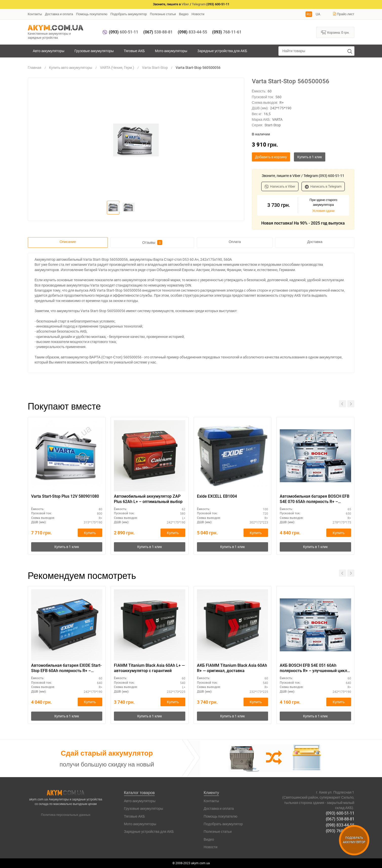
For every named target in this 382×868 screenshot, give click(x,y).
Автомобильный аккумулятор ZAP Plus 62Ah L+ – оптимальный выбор (148, 499)
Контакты (35, 14)
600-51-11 (124, 32)
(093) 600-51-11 (340, 813)
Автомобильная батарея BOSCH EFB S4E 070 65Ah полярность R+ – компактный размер (315, 499)
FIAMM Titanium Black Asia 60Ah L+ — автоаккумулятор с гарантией (149, 668)
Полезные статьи (163, 14)
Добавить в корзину (271, 157)
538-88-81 (158, 32)
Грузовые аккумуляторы (94, 51)
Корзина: (335, 32)
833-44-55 (192, 32)
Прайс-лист (344, 14)
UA (318, 14)
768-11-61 (227, 32)
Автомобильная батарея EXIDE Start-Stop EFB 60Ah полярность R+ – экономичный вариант (66, 668)
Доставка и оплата (59, 14)
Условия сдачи (323, 211)
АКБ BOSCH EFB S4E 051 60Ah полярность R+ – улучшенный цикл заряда (313, 668)
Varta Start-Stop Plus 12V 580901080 (65, 496)
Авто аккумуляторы (49, 51)
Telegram (199, 4)
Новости (198, 14)
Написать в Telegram (323, 186)
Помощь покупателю (92, 14)
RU (309, 14)
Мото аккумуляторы (171, 51)
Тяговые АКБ (134, 51)
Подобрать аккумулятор (129, 14)
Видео (184, 14)
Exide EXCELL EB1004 (217, 496)
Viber (185, 4)
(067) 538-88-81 (340, 819)
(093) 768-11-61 (340, 831)
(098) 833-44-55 (340, 825)
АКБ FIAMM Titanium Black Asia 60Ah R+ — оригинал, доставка (232, 668)
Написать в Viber (280, 186)
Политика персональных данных (66, 815)
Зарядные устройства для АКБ (222, 51)
